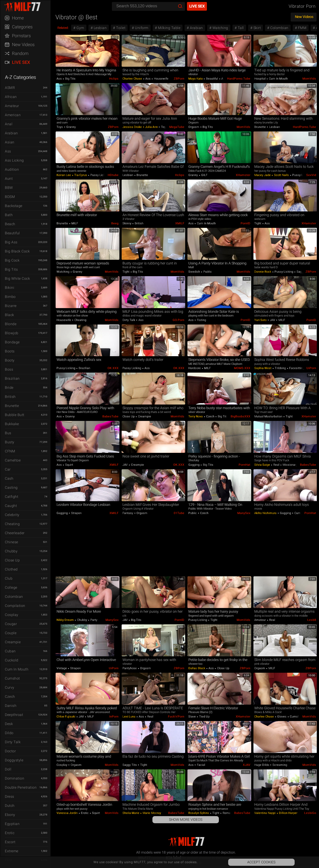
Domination (15, 778)
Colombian (14, 597)
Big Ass (11, 242)
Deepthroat (14, 715)
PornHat (244, 465)
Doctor (10, 751)
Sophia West (263, 368)
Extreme (12, 851)
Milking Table (169, 28)
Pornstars (21, 36)
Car (8, 469)
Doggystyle (14, 760)
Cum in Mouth (17, 669)
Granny (71, 127)
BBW (9, 188)
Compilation (15, 606)
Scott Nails (281, 175)
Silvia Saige (263, 465)
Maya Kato (196, 79)
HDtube (113, 175)
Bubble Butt (15, 415)
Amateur (12, 106)
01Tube (179, 513)
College (11, 587)
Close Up (12, 560)
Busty (10, 442)
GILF (204, 175)
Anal (9, 124)
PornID (245, 223)
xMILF (180, 223)
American (13, 115)
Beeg (115, 223)
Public (207, 272)
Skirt (257, 28)
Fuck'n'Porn (176, 716)
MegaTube (177, 127)
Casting (11, 488)
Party (93, 620)
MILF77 (27, 7)
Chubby (11, 551)
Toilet (120, 28)
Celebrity (12, 515)
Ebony (10, 815)
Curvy (10, 687)
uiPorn (311, 368)
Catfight (12, 497)
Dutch (10, 806)
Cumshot (12, 678)
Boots (10, 351)
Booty (10, 360)
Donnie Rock (263, 272)
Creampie (13, 642)
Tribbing (280, 368)
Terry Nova (196, 416)
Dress (10, 797)
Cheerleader (15, 533)
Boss (9, 369)
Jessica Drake (133, 127)
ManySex (244, 513)
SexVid (311, 175)
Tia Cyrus (81, 175)
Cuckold (12, 660)
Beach (10, 224)
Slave (192, 716)
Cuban (10, 651)
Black (10, 315)
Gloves (282, 716)
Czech (10, 697)
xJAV (247, 765)
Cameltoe (13, 460)
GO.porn (178, 320)
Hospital (260, 79)
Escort (10, 842)
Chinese (12, 542)
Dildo (9, 733)
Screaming (279, 765)
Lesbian (100, 28)
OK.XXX (113, 368)
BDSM (10, 197)
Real (276, 465)
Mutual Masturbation (269, 416)
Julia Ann (152, 127)
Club (9, 578)
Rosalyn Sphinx (199, 813)
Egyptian (12, 824)
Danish (11, 706)
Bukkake (12, 424)
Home (18, 18)
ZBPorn (179, 79)
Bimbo (10, 297)
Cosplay (12, 615)
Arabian (11, 133)
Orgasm (194, 127)
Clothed (11, 569)
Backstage (14, 206)
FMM (302, 28)
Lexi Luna (129, 716)
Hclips (114, 79)
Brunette (12, 406)
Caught (11, 506)
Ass (8, 151)
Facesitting (296, 368)
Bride (9, 388)
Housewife (161, 79)
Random (20, 53)
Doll (8, 769)
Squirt (69, 465)
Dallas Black (197, 668)
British (10, 397)
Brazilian (12, 378)
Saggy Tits (303, 272)
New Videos (23, 45)
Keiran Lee (64, 175)
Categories (22, 27)
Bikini (10, 288)
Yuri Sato (261, 320)
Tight (258, 223)
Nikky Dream (65, 620)
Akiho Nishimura (266, 513)
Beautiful (12, 233)
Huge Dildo (262, 765)
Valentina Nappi (265, 813)
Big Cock (12, 260)
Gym (80, 28)
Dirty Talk (13, 742)
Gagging (194, 465)
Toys (60, 127)
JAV (273, 320)
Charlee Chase (133, 79)
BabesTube (110, 416)
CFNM (10, 451)
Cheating (12, 524)
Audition (12, 169)
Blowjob (12, 333)
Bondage (12, 342)
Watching (220, 28)
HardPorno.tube (239, 79)
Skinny (127, 223)
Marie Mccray (151, 813)
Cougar (11, 624)
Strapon (76, 513)
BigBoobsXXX (240, 416)
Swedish (195, 272)
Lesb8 (312, 620)
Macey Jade (263, 175)
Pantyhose (130, 668)
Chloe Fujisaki (66, 716)
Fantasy (128, 513)
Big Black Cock (17, 251)
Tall (240, 28)
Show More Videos (186, 820)
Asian (10, 142)
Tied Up (204, 716)
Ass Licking (14, 160)
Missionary (290, 465)
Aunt (9, 179)
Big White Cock (17, 279)
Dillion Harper (288, 813)
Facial (201, 765)
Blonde (11, 324)
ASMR (10, 88)
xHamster (243, 175)
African (11, 97)
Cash (9, 478)
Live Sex (21, 62)
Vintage (62, 668)
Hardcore (195, 368)
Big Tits (11, 269)
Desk (9, 724)
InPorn (114, 716)
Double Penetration (21, 787)
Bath (9, 215)
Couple (11, 633)
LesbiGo (310, 813)
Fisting (201, 320)
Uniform (141, 28)
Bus (8, 433)
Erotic (10, 833)
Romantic (229, 813)
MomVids (309, 79)
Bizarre (11, 306)
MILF (74, 223)
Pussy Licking (99, 175)
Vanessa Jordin (67, 813)
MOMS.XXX (242, 368)
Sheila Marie (131, 813)
